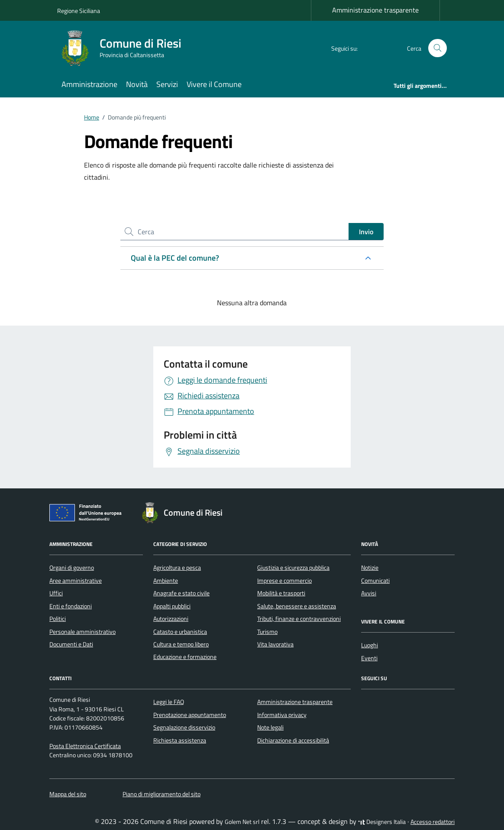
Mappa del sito (68, 794)
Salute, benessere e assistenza (297, 606)
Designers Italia (382, 822)
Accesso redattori (433, 822)
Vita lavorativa (275, 644)
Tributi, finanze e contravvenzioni (299, 619)
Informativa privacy (282, 715)
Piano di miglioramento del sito (162, 794)
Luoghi (370, 645)
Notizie (370, 568)
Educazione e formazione (185, 657)
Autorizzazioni (171, 619)
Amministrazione (89, 84)
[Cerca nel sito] (438, 48)
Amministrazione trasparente (375, 10)
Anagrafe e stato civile (181, 593)
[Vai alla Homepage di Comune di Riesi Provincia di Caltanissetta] (124, 48)
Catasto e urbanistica (180, 632)
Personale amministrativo (82, 632)
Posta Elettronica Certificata (85, 746)
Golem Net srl (242, 822)
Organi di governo (72, 568)
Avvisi (369, 593)
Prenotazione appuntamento (190, 715)
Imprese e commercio (284, 581)
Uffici (56, 593)
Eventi (369, 658)
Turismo (267, 632)
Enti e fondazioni (71, 606)
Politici (58, 619)
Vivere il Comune (214, 84)
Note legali (270, 727)
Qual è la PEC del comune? (175, 258)
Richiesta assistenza (180, 740)
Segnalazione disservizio (184, 727)
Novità (137, 84)
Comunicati (375, 581)
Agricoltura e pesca (177, 568)
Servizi (167, 84)
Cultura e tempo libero (181, 644)
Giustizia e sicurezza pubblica (293, 568)
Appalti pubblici (172, 606)
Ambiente (166, 581)
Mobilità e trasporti (281, 593)
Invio (366, 232)
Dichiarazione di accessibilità (293, 740)
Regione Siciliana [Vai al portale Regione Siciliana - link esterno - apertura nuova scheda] (79, 11)
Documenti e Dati (71, 644)
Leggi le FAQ (169, 702)
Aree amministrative (76, 581)
